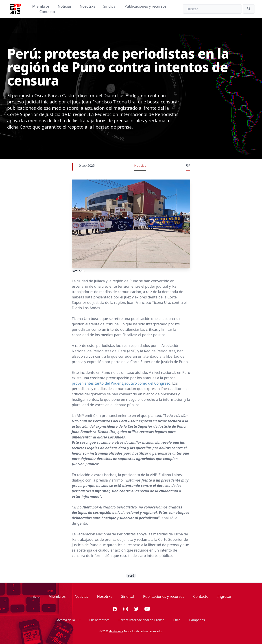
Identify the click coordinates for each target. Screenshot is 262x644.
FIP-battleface (99, 620)
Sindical (110, 6)
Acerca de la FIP (69, 620)
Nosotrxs (88, 6)
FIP (188, 165)
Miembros (41, 6)
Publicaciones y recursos (145, 6)
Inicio (35, 596)
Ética (177, 620)
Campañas (197, 620)
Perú (131, 576)
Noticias (65, 6)
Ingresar (225, 596)
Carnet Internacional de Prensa (141, 620)
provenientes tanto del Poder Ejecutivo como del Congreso (121, 383)
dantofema (116, 631)
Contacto (47, 12)
